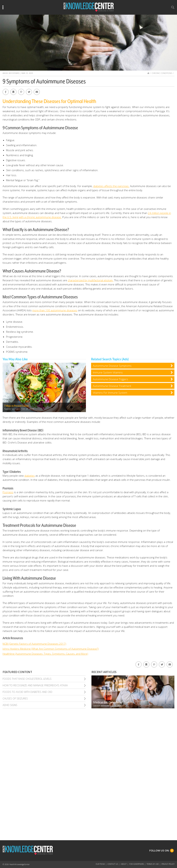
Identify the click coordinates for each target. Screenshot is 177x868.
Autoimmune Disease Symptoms (112, 366)
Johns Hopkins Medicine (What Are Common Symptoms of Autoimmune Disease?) (51, 649)
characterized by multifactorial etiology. (91, 280)
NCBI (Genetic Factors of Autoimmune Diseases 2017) (34, 644)
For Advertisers (137, 864)
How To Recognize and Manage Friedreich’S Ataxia (35, 685)
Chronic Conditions (162, 73)
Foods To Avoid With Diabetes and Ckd (27, 692)
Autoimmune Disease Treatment (112, 386)
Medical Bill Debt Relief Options (113, 702)
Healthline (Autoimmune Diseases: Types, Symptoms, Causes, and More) (45, 654)
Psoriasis (8, 492)
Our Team (100, 864)
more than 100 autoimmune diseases (55, 310)
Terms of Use (153, 864)
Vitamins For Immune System (110, 393)
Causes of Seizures (15, 698)
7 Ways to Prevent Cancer (17, 406)
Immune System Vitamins (108, 372)
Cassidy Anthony (101, 706)
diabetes (30, 476)
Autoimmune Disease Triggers (110, 379)
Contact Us (113, 864)
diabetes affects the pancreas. (111, 186)
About (124, 864)
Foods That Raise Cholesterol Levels (27, 679)
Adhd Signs (10, 705)
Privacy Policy (168, 864)
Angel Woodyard (11, 73)
